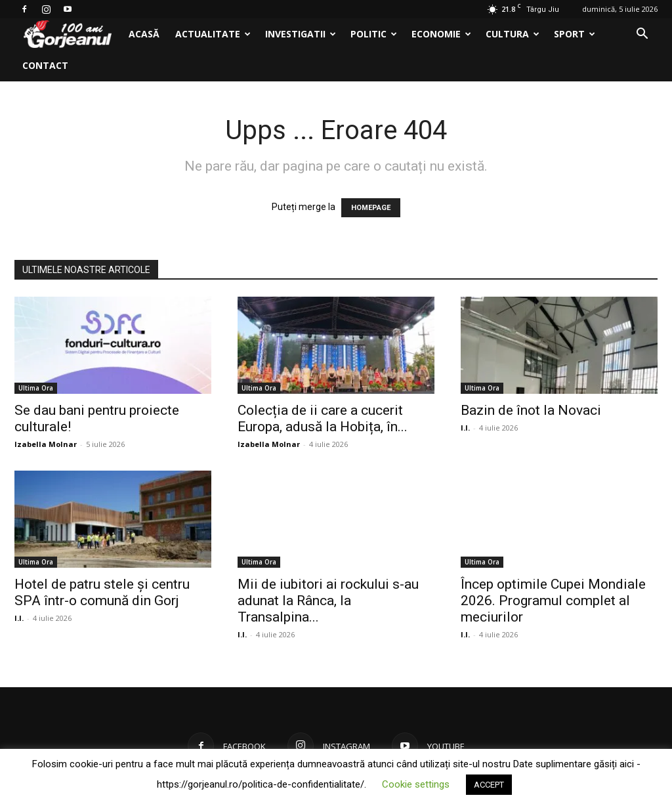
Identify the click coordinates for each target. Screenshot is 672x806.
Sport (575, 34)
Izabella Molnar (46, 444)
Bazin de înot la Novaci (531, 410)
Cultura (513, 34)
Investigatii (301, 34)
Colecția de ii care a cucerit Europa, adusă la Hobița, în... (323, 418)
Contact (45, 65)
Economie (441, 34)
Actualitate (213, 34)
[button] (642, 35)
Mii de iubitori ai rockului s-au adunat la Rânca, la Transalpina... (328, 601)
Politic (374, 34)
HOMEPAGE (371, 208)
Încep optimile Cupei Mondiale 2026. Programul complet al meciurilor (553, 601)
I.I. (465, 428)
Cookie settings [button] (416, 784)
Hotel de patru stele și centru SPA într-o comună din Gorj (102, 592)
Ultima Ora (36, 388)
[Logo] (68, 34)
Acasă (144, 34)
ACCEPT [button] (489, 785)
